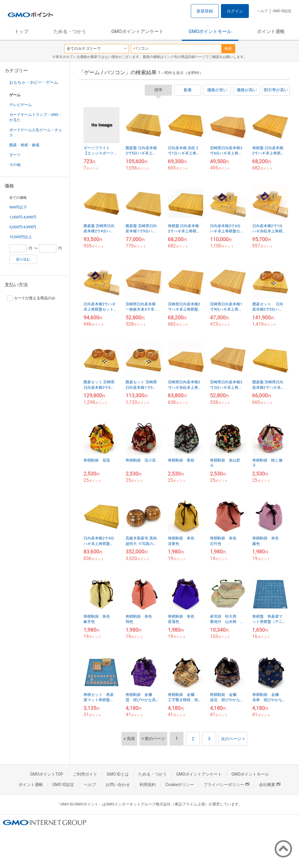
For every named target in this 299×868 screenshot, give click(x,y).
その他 (15, 165)
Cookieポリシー (180, 785)
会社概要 (270, 785)
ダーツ (15, 155)
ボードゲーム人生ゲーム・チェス (36, 133)
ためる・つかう (70, 31)
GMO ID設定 (282, 11)
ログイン (235, 11)
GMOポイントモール (210, 31)
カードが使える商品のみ (31, 298)
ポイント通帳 (271, 31)
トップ (21, 31)
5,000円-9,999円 (23, 227)
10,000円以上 (21, 237)
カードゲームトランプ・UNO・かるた (36, 117)
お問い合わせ (118, 785)
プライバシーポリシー (226, 785)
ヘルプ (262, 11)
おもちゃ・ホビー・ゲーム (34, 82)
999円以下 (18, 207)
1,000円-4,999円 (23, 217)
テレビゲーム (21, 105)
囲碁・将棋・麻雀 (24, 145)
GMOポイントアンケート (137, 31)
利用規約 (148, 785)
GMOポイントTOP (47, 774)
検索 (228, 49)
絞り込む (23, 259)
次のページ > (233, 739)
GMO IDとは (118, 774)
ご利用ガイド (85, 774)
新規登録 (205, 11)
